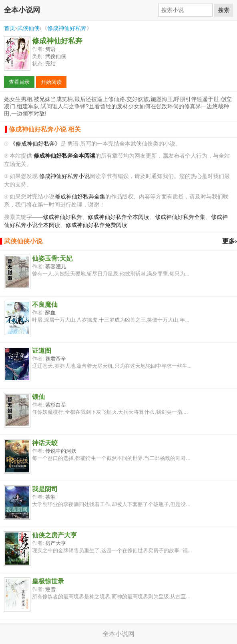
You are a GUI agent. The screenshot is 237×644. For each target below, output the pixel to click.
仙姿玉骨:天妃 (52, 258)
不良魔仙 (45, 305)
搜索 (224, 10)
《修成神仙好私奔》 (35, 144)
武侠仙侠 (28, 28)
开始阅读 (51, 82)
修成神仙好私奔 (67, 28)
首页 (10, 28)
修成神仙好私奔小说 (64, 176)
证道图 (42, 351)
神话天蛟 (45, 443)
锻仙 (38, 397)
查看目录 (19, 82)
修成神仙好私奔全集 (80, 197)
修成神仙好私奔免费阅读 (96, 225)
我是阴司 (45, 489)
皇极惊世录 (48, 581)
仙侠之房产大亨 (54, 535)
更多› (230, 241)
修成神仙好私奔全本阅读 (118, 217)
